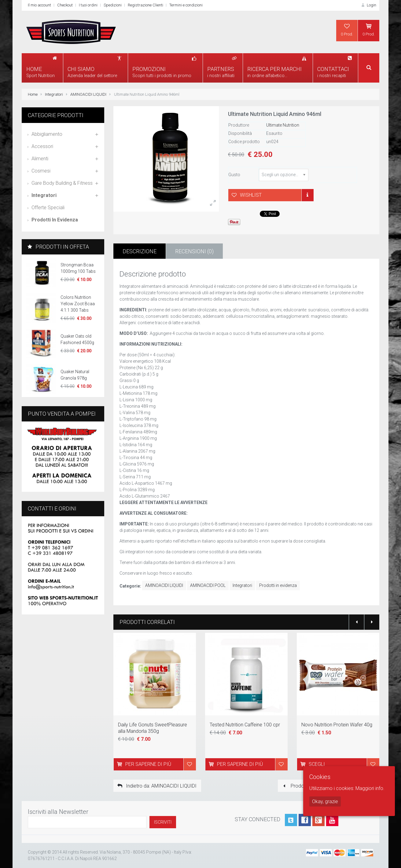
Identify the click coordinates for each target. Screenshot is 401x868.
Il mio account (39, 5)
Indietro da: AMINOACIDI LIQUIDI (156, 786)
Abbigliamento (47, 134)
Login (368, 5)
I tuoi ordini (88, 5)
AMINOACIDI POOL (208, 585)
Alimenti (40, 159)
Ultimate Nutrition (283, 125)
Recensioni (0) (194, 251)
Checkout (65, 5)
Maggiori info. (370, 788)
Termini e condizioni (186, 5)
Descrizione (140, 251)
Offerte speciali (48, 208)
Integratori (54, 94)
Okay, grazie (325, 801)
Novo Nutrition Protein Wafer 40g (337, 725)
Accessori (42, 146)
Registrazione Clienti (145, 5)
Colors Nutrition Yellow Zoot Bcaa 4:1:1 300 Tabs (78, 304)
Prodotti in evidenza (278, 585)
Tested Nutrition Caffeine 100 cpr (245, 725)
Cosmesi (41, 171)
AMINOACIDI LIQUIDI (88, 94)
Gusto (234, 175)
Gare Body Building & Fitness (62, 183)
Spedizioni (113, 5)
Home (33, 94)
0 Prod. (347, 30)
